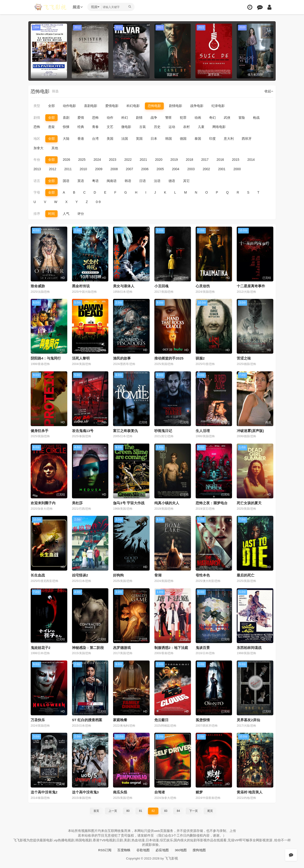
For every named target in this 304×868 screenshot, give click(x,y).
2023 (112, 160)
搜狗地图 (199, 850)
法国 (125, 139)
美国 (110, 139)
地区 (37, 139)
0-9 (98, 202)
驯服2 (200, 358)
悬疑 (51, 127)
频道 (78, 7)
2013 (37, 169)
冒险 (242, 118)
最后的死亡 (246, 575)
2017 (205, 160)
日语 (143, 181)
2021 (143, 160)
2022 (128, 160)
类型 (37, 106)
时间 (51, 213)
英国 (139, 139)
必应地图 (162, 850)
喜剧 (66, 118)
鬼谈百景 (203, 647)
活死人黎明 (81, 358)
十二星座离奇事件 (251, 286)
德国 (183, 139)
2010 (83, 169)
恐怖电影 (154, 106)
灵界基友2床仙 (248, 720)
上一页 (113, 810)
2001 (222, 169)
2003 (191, 169)
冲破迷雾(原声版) (250, 430)
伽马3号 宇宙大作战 (129, 503)
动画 (198, 118)
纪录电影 (218, 106)
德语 (172, 181)
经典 (81, 127)
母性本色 (203, 575)
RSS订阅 (105, 850)
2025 (82, 160)
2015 (236, 160)
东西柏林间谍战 (249, 647)
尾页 (210, 810)
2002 (206, 169)
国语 (66, 181)
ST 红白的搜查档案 (87, 720)
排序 (37, 213)
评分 (81, 213)
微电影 (126, 127)
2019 (174, 160)
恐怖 (95, 118)
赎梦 (199, 792)
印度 (212, 139)
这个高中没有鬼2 (44, 792)
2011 (68, 169)
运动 (172, 127)
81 (141, 810)
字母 (37, 192)
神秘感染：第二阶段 (88, 647)
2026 (66, 160)
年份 (37, 160)
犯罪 (183, 118)
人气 (66, 213)
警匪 (169, 118)
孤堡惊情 (203, 720)
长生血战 (38, 575)
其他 (55, 148)
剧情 (37, 118)
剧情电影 (176, 106)
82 (153, 810)
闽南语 (112, 181)
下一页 (194, 810)
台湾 (95, 139)
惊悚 (66, 127)
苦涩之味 (244, 358)
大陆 (66, 139)
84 (178, 810)
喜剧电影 (91, 106)
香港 (81, 139)
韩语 (128, 181)
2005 (160, 169)
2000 (237, 169)
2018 (189, 160)
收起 (269, 91)
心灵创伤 (203, 286)
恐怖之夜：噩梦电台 (212, 503)
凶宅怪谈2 (80, 575)
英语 (81, 181)
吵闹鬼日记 (163, 430)
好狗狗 (118, 575)
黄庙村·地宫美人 (250, 792)
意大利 (229, 139)
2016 (220, 160)
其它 (186, 181)
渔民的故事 (122, 358)
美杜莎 (77, 503)
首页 (96, 810)
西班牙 (247, 139)
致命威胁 (38, 286)
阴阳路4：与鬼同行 (46, 358)
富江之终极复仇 (125, 430)
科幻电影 (133, 106)
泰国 (198, 139)
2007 (129, 169)
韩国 (169, 139)
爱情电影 (112, 106)
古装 (143, 127)
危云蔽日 (161, 720)
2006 (145, 169)
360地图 (181, 850)
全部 (51, 106)
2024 (97, 160)
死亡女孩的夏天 (249, 503)
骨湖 (158, 575)
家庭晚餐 (120, 720)
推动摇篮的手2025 (169, 358)
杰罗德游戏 (122, 647)
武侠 (227, 118)
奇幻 (212, 118)
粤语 (95, 181)
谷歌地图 (143, 850)
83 (166, 810)
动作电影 (69, 106)
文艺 (110, 127)
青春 (95, 127)
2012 (53, 169)
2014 (251, 160)
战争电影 (197, 106)
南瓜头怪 (120, 792)
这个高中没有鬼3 (85, 792)
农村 (186, 127)
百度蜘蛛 (124, 850)
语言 (37, 181)
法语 (157, 181)
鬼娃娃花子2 (40, 647)
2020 (159, 160)
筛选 (55, 91)
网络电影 (219, 127)
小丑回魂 (161, 286)
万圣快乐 (38, 720)
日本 (154, 139)
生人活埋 (203, 430)
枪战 (256, 118)
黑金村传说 (81, 286)
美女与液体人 (124, 286)
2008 (114, 169)
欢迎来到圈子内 (43, 503)
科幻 (125, 118)
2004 (175, 169)
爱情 (81, 118)
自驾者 (160, 792)
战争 (154, 118)
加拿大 (38, 148)
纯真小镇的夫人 (167, 503)
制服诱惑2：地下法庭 (171, 647)
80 (128, 810)
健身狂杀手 (40, 430)
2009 (99, 169)
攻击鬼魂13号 (83, 430)
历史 (157, 127)
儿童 (201, 127)
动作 (110, 118)
